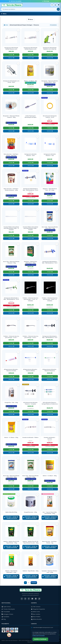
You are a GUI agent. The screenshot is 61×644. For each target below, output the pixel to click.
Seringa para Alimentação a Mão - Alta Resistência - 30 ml (50, 262)
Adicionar (11, 58)
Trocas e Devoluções (8, 609)
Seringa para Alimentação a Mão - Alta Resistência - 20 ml (11, 299)
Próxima (34, 583)
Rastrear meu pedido (15, 1)
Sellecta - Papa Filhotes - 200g (30, 571)
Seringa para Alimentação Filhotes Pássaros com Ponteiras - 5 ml (11, 48)
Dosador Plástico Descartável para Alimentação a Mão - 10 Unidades (11, 228)
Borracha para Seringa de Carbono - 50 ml (50, 117)
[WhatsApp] (22, 599)
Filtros (30, 20)
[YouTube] (32, 599)
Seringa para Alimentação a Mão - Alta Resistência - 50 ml (30, 189)
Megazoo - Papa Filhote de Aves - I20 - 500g (50, 189)
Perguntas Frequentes (38, 609)
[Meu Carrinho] (59, 5)
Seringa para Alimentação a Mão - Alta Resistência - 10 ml (50, 337)
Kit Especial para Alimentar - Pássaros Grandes (11, 370)
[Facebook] (29, 599)
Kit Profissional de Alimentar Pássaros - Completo (30, 403)
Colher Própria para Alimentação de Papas (30, 117)
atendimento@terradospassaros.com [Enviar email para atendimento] (42, 628)
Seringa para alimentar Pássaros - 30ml (30, 155)
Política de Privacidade (39, 636)
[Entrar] (55, 5)
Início (6, 25)
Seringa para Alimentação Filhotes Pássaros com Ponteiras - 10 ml (30, 48)
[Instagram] (25, 599)
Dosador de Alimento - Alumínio (50, 438)
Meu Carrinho (36, 614)
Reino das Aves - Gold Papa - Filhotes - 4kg (50, 542)
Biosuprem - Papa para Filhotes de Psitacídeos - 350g (50, 82)
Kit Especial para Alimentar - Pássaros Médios (30, 370)
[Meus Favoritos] (52, 5)
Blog (4, 619)
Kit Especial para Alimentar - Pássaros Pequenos (50, 370)
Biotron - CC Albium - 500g (11, 437)
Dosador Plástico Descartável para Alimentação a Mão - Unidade (30, 228)
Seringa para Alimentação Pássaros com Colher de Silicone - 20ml (50, 48)
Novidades (5, 617)
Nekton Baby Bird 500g (11, 512)
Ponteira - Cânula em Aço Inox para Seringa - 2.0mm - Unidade (30, 337)
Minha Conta (35, 612)
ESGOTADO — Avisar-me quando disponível (11, 518)
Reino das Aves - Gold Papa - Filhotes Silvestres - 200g (11, 189)
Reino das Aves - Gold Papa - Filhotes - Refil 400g (11, 155)
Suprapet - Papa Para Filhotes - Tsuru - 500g (50, 572)
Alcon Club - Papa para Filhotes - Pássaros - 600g (30, 476)
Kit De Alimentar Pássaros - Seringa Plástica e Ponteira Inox (50, 403)
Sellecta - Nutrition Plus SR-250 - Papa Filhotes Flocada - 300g (30, 542)
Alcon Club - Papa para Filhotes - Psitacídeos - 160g (50, 228)
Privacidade (6, 612)
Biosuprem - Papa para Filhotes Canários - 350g (11, 117)
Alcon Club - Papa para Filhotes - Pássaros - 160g (11, 262)
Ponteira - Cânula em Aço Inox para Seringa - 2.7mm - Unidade (11, 337)
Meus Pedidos (36, 617)
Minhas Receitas (36, 619)
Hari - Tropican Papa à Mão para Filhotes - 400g (50, 513)
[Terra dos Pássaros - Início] (26, 5)
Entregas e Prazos (7, 614)
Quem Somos (6, 607)
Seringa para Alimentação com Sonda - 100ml (11, 82)
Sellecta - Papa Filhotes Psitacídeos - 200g (11, 572)
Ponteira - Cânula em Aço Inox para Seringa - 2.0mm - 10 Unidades (50, 299)
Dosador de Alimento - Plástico (30, 437)
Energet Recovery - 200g (30, 512)
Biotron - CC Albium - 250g (50, 476)
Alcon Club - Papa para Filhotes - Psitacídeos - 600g (11, 476)
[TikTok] (39, 599)
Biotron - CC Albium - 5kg (30, 81)
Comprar (11, 55)
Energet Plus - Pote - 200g (11, 403)
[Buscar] (58, 9)
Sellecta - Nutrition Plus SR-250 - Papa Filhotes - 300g (11, 542)
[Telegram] (36, 599)
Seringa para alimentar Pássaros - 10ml (50, 155)
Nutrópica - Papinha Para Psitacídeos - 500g (30, 262)
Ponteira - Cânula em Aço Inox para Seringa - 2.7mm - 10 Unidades (30, 299)
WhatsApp (46, 1)
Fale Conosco (36, 607)
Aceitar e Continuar (40, 639)
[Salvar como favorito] (18, 30)
